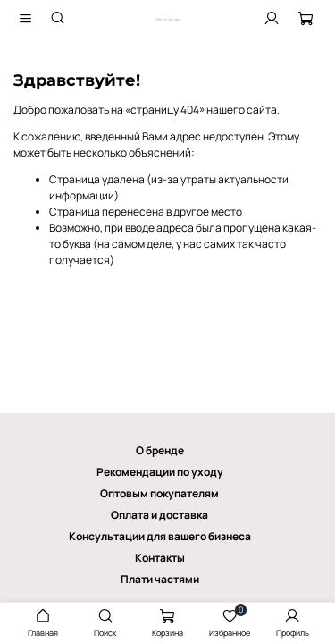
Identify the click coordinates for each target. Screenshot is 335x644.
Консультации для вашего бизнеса (160, 536)
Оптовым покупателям (159, 493)
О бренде (160, 450)
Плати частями (160, 579)
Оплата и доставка (159, 515)
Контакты (160, 558)
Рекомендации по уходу (160, 472)
